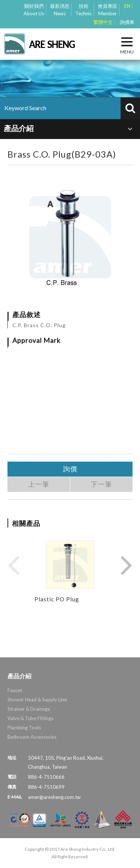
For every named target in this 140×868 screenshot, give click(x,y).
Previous (13, 565)
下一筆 (101, 484)
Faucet (15, 690)
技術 (84, 10)
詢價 (70, 469)
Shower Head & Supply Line (37, 700)
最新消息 (60, 10)
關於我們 (34, 10)
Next (127, 565)
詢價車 (127, 22)
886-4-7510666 (46, 777)
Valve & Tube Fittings (30, 718)
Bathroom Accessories (32, 737)
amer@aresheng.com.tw (54, 797)
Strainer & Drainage (29, 709)
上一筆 (39, 484)
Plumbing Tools (24, 728)
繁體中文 (103, 22)
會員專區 (108, 10)
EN (127, 6)
